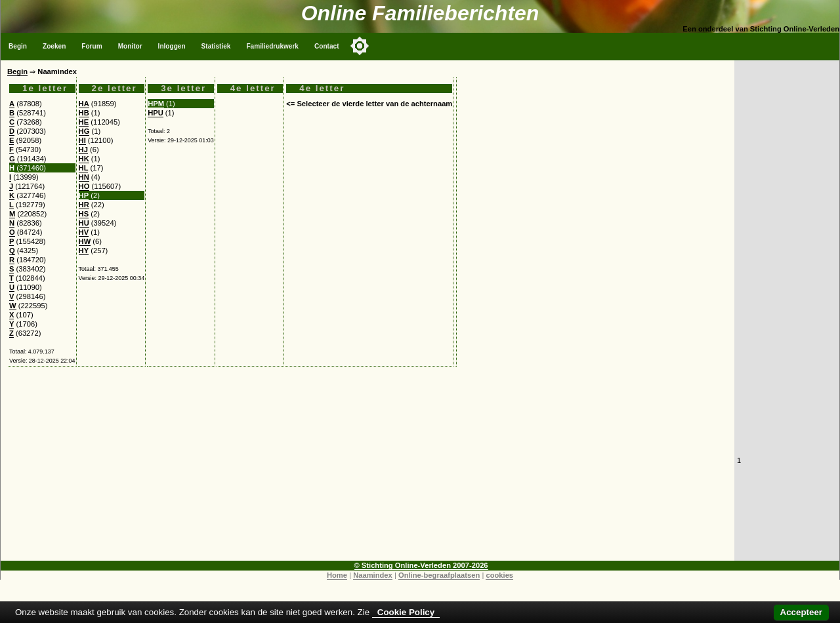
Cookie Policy (406, 612)
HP (84, 195)
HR (84, 205)
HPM (156, 104)
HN (84, 177)
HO (84, 186)
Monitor (130, 46)
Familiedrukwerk (272, 46)
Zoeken (54, 46)
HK (84, 159)
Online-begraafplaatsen (439, 575)
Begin (18, 46)
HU (84, 223)
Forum (92, 46)
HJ (83, 150)
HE (84, 122)
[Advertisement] (367, 469)
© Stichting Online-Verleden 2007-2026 (421, 565)
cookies (499, 575)
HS (84, 214)
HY (84, 251)
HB (84, 113)
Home (337, 575)
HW (85, 241)
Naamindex (373, 575)
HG (84, 131)
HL (84, 168)
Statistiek (216, 46)
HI (82, 140)
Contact (327, 46)
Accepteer (801, 612)
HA (84, 104)
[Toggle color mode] (360, 46)
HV (84, 232)
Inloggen (172, 46)
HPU (156, 113)
